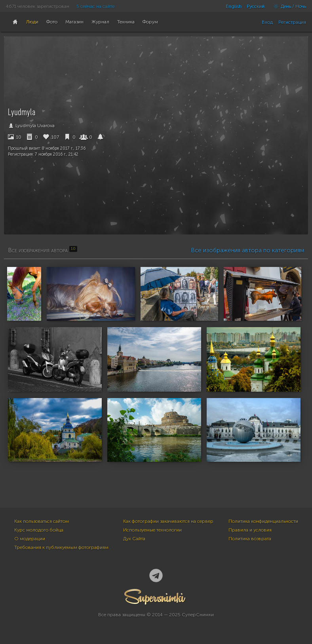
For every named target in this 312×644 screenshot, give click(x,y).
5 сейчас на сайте (95, 6)
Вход (267, 22)
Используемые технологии (152, 530)
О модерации (30, 539)
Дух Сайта (134, 539)
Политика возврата (250, 539)
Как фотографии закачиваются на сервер (168, 521)
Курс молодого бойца (39, 530)
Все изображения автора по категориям (247, 250)
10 (15, 137)
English (234, 6)
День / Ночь (288, 6)
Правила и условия (250, 530)
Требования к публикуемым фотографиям (61, 547)
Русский (256, 6)
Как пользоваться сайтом (42, 521)
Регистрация (292, 22)
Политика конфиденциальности (263, 521)
